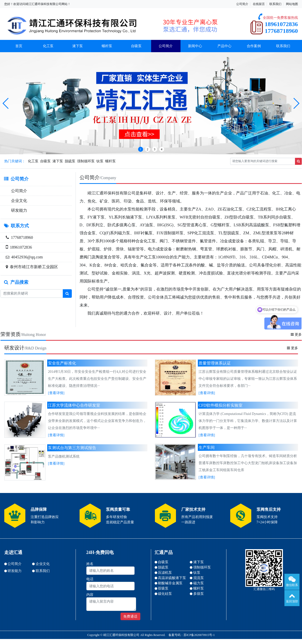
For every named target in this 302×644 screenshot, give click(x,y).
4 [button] (162, 149)
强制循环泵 (86, 161)
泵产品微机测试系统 (64, 456)
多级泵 (197, 594)
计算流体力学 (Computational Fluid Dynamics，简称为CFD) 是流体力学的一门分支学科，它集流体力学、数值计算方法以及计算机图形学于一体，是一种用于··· (248, 421)
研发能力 (19, 210)
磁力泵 (197, 583)
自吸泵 (136, 46)
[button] (6, 103)
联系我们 (275, 4)
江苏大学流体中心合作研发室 (74, 405)
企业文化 (19, 201)
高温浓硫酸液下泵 (170, 578)
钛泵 (100, 161)
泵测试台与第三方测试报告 (72, 448)
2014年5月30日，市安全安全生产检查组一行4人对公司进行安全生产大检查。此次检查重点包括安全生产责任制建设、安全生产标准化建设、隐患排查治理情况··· (97, 379)
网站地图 (292, 4)
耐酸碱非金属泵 (169, 583)
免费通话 (130, 617)
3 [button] (155, 149)
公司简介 (242, 4)
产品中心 (224, 46)
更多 (296, 335)
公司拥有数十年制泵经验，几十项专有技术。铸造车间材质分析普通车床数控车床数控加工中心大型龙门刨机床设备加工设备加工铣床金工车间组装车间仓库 (248, 463)
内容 (90, 595)
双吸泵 (162, 588)
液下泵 (78, 46)
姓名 (90, 564)
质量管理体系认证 (215, 363)
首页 (19, 46)
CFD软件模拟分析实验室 (221, 405)
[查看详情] (56, 393)
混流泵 (197, 578)
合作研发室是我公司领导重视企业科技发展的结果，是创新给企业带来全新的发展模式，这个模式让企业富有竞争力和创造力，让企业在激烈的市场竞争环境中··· (97, 421)
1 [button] (141, 149)
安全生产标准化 (62, 363)
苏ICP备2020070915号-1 (199, 635)
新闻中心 (195, 46)
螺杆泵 (107, 46)
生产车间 (207, 447)
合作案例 (254, 46)
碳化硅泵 (163, 594)
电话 (90, 579)
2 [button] (148, 149)
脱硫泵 (70, 161)
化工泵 (48, 46)
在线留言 (259, 4)
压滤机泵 (163, 573)
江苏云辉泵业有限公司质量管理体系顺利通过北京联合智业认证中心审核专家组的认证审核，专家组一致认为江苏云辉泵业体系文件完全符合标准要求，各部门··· (248, 379)
